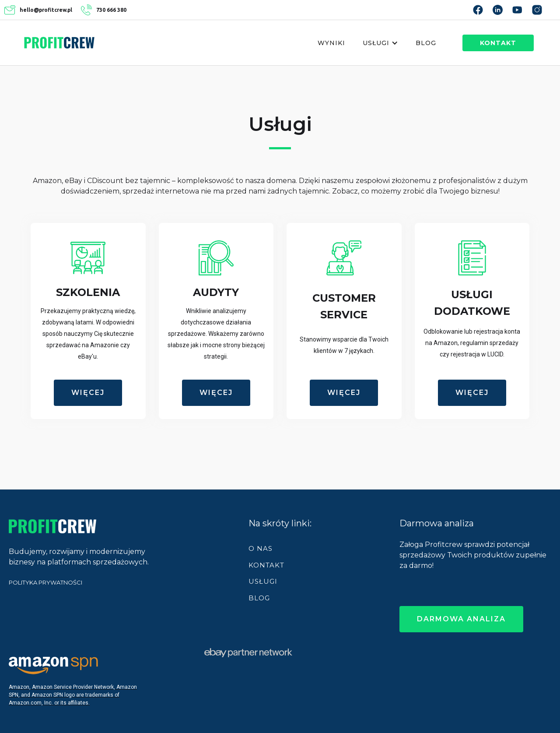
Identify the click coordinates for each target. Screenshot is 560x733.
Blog (426, 43)
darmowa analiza (461, 619)
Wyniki (331, 43)
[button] (380, 43)
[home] (59, 43)
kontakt (498, 43)
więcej (88, 393)
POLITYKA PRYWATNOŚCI (45, 582)
